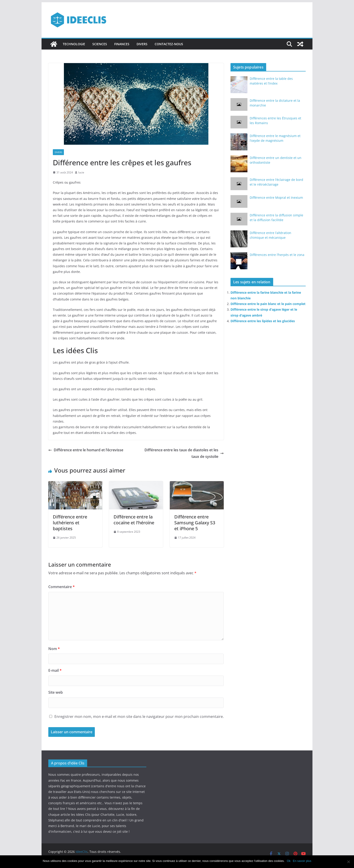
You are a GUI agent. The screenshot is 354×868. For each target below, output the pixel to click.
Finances (122, 44)
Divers (142, 44)
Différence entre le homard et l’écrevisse (86, 450)
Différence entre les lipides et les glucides (263, 321)
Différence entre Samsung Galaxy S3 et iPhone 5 (195, 523)
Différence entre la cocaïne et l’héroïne (134, 520)
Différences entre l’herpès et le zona (277, 255)
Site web (56, 692)
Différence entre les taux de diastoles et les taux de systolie (184, 453)
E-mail (55, 670)
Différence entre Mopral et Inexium (276, 197)
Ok (289, 861)
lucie (81, 172)
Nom (54, 649)
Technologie (74, 44)
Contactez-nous (169, 44)
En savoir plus (302, 861)
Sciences (100, 44)
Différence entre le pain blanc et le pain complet (268, 304)
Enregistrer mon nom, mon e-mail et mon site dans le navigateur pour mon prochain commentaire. (139, 717)
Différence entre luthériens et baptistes (70, 523)
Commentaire (62, 587)
